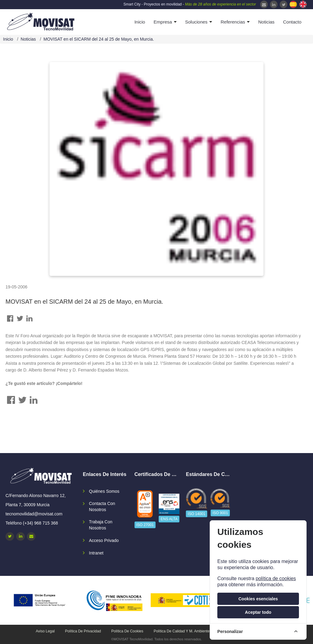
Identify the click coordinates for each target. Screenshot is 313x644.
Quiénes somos (104, 491)
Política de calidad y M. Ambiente (182, 631)
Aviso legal (45, 631)
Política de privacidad (83, 631)
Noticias (266, 22)
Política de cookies (127, 631)
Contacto (292, 22)
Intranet (96, 553)
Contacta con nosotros (102, 507)
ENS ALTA (169, 519)
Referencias (233, 22)
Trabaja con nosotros (101, 525)
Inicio (140, 22)
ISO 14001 (196, 514)
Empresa (163, 22)
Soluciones (196, 22)
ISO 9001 (220, 513)
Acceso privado (104, 540)
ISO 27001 (145, 525)
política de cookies (276, 578)
